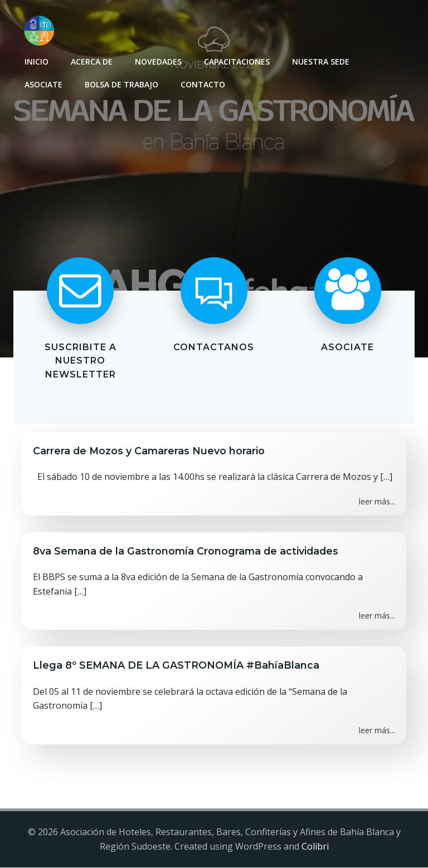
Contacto (203, 84)
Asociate (43, 84)
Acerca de (92, 62)
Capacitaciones (237, 62)
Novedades (158, 62)
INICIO (37, 62)
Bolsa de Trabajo (121, 84)
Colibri (315, 846)
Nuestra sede (321, 62)
